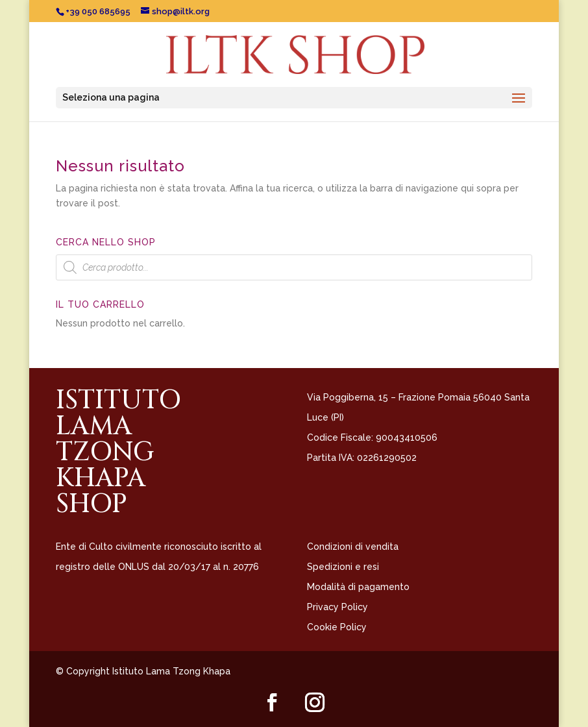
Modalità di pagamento (358, 587)
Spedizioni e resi (343, 567)
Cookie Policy (337, 627)
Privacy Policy (337, 607)
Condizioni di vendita (353, 547)
